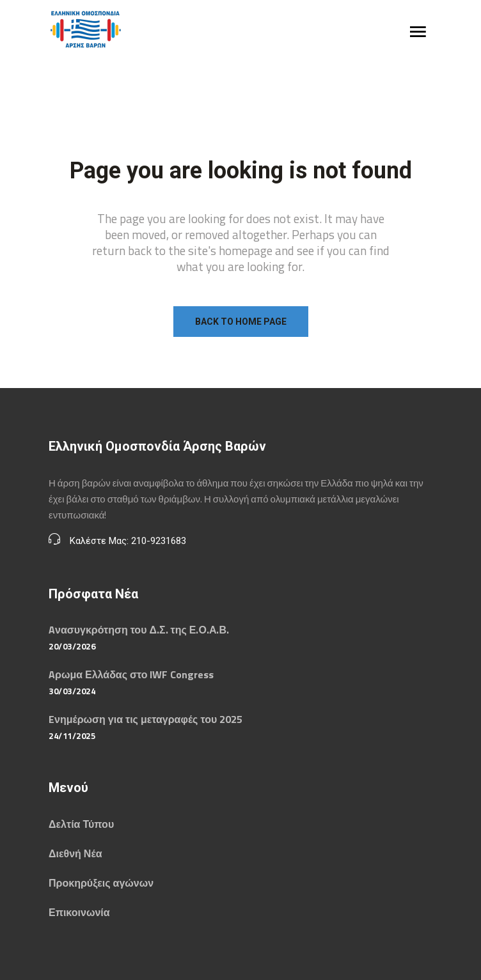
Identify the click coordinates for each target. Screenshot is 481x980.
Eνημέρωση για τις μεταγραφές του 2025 (146, 719)
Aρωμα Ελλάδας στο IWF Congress (131, 674)
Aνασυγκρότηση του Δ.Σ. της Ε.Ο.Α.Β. (139, 630)
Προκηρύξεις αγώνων (101, 883)
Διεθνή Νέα (75, 853)
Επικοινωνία (79, 912)
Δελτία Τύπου (81, 824)
